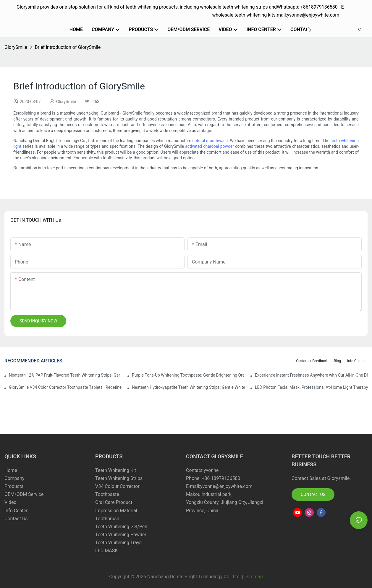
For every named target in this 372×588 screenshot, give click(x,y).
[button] (310, 30)
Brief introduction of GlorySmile (68, 47)
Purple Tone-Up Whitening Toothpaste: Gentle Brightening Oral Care (188, 375)
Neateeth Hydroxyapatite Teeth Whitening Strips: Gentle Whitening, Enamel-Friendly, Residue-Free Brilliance (188, 387)
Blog (337, 361)
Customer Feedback (312, 361)
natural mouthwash (210, 141)
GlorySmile (16, 47)
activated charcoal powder (210, 146)
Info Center (356, 361)
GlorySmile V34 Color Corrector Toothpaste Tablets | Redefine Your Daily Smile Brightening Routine (65, 387)
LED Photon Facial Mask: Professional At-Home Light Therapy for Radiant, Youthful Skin (311, 387)
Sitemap (254, 577)
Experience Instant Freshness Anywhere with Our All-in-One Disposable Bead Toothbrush (311, 375)
